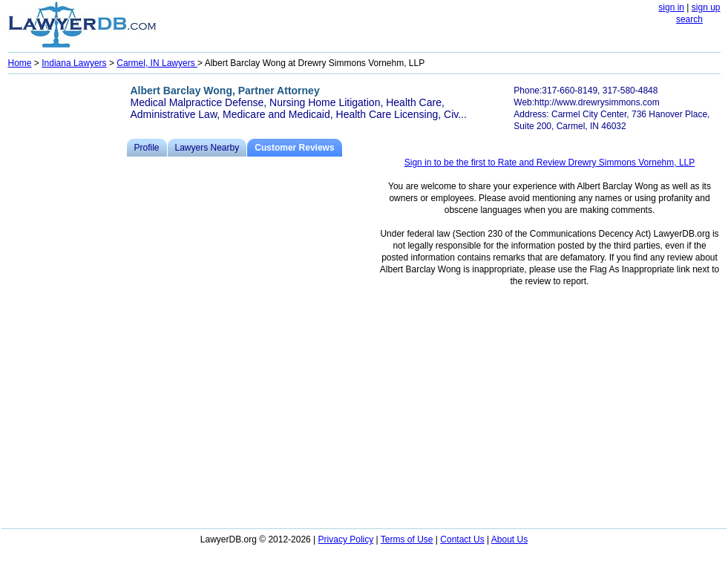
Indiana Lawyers (74, 63)
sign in (671, 7)
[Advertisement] (68, 301)
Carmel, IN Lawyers (157, 63)
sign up (706, 7)
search (689, 19)
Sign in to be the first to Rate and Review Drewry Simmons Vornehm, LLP (550, 163)
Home (20, 63)
